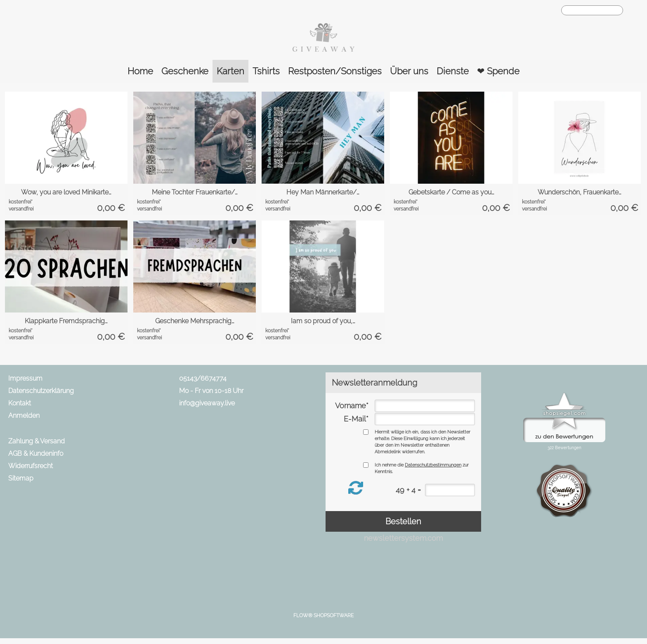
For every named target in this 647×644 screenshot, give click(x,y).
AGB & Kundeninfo (36, 453)
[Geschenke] (185, 71)
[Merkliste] (538, 11)
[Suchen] (592, 10)
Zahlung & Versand (37, 441)
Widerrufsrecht (31, 466)
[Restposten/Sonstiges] (335, 71)
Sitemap (21, 478)
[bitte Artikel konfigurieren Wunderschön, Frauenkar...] (622, 165)
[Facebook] (198, 433)
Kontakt (20, 403)
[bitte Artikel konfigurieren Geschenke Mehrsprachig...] (237, 294)
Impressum (25, 378)
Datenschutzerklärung (41, 391)
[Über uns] (409, 71)
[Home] (140, 71)
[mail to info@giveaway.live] (176, 433)
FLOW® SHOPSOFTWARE (323, 616)
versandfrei (21, 209)
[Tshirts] (266, 71)
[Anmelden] (523, 11)
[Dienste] (453, 71)
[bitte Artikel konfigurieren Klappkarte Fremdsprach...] (109, 294)
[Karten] (230, 71)
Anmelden (24, 416)
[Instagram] (220, 433)
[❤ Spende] (498, 71)
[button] (633, 11)
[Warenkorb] (553, 11)
